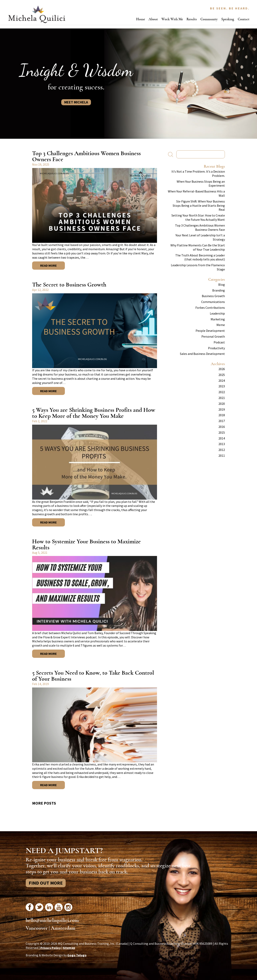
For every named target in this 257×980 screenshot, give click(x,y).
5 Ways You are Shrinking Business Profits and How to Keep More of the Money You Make (94, 413)
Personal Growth (213, 336)
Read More (48, 265)
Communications (213, 302)
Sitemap (69, 948)
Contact (244, 19)
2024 (222, 381)
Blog (222, 284)
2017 (222, 421)
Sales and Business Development (202, 354)
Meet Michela (76, 102)
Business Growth (213, 296)
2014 (222, 438)
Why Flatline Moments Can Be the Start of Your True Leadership (198, 247)
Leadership (217, 313)
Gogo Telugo (77, 955)
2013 (222, 444)
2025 (222, 375)
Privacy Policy (50, 948)
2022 (222, 392)
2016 (222, 427)
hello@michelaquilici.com (52, 920)
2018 (222, 415)
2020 (222, 404)
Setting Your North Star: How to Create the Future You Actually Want (198, 217)
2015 (222, 432)
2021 (222, 398)
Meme (221, 325)
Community (209, 19)
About (153, 19)
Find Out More (46, 883)
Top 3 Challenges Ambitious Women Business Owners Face (86, 156)
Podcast (219, 342)
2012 (222, 450)
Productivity (216, 348)
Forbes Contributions (210, 308)
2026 (222, 369)
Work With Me (172, 19)
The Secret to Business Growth (69, 285)
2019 (222, 409)
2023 (222, 386)
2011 (222, 456)
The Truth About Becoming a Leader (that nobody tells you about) (200, 257)
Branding (219, 290)
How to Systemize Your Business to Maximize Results (86, 544)
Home (141, 19)
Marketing (218, 319)
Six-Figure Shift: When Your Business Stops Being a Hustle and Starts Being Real (199, 206)
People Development (210, 331)
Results (192, 19)
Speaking (228, 19)
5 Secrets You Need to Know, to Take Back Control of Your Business (93, 676)
